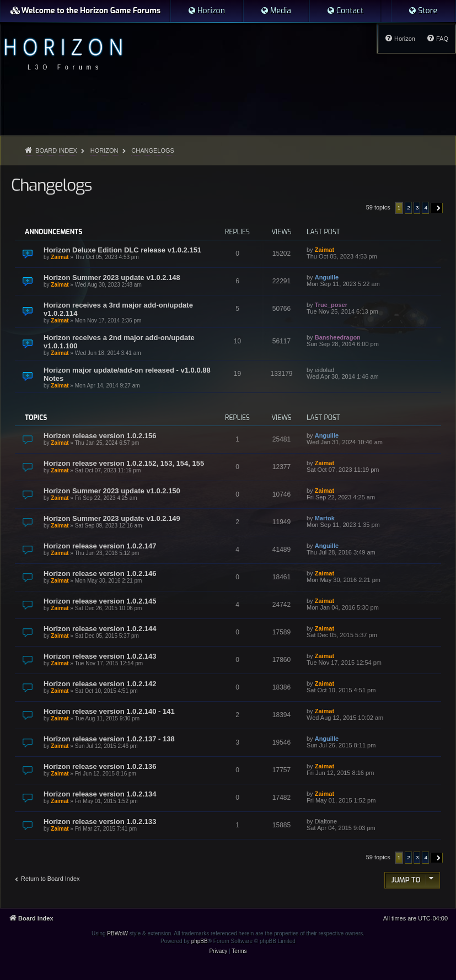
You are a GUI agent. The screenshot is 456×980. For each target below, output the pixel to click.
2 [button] (409, 208)
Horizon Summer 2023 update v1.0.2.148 (112, 278)
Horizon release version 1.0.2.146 (100, 574)
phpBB (200, 941)
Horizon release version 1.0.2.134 (100, 794)
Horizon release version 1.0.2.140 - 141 (109, 711)
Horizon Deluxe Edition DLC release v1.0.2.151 (122, 250)
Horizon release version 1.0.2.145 (100, 601)
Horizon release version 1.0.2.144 (100, 629)
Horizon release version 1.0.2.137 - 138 (109, 739)
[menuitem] (206, 11)
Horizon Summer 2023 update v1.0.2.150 (112, 491)
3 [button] (417, 208)
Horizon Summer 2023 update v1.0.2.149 (112, 518)
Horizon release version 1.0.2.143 (100, 656)
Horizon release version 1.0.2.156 (100, 436)
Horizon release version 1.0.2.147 (100, 546)
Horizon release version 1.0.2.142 (100, 684)
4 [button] (426, 208)
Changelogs (51, 185)
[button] (437, 208)
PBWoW (117, 933)
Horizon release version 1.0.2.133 (100, 822)
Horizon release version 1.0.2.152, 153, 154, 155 (124, 463)
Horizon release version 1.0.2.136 (100, 766)
